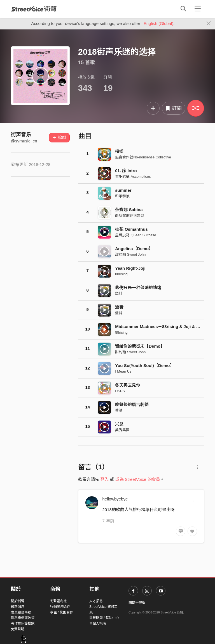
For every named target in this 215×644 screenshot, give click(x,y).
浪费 (119, 307)
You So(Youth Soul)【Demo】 (144, 365)
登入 (104, 479)
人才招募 (96, 601)
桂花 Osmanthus (131, 229)
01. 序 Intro (126, 171)
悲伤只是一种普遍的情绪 (138, 288)
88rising (121, 274)
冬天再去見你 (128, 385)
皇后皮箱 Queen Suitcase (135, 235)
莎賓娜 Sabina (129, 210)
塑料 (119, 293)
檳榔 (119, 151)
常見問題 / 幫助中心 (104, 618)
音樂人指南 (98, 624)
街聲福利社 (59, 601)
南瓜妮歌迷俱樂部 (130, 215)
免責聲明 (18, 629)
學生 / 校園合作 (62, 612)
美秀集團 (122, 430)
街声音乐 (21, 135)
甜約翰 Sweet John (130, 254)
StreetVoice (34, 9)
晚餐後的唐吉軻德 (132, 404)
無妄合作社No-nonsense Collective (143, 157)
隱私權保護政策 (23, 618)
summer (123, 190)
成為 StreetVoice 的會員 (138, 479)
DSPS (120, 391)
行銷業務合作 (60, 607)
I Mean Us (123, 371)
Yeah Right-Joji (130, 268)
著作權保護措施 (23, 624)
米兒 (119, 424)
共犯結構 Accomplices (133, 176)
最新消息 (18, 607)
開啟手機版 (137, 603)
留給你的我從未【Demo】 (140, 346)
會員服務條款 (21, 612)
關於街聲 (18, 601)
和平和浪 (122, 196)
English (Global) (159, 23)
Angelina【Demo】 (134, 249)
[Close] (209, 24)
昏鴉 (119, 410)
